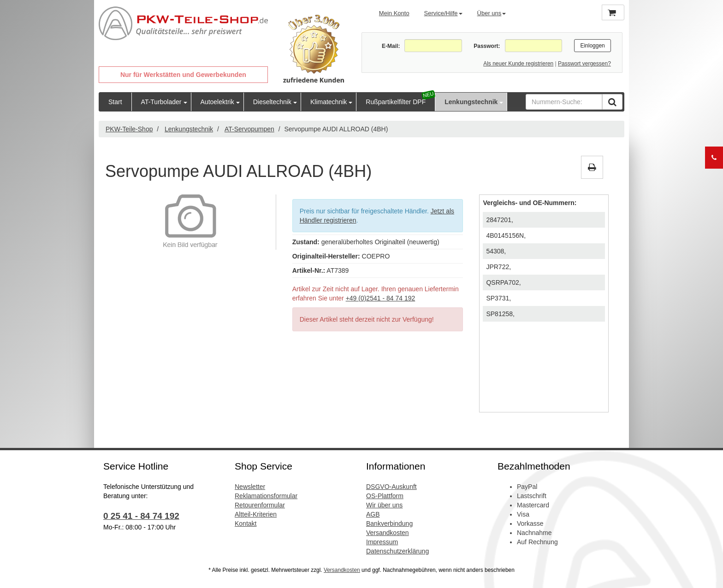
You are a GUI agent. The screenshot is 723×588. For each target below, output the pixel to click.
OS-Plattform (385, 496)
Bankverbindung (389, 523)
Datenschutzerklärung (397, 551)
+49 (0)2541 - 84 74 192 (381, 298)
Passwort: (487, 46)
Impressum (382, 542)
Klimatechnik (329, 102)
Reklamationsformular (266, 496)
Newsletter (250, 487)
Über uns (492, 13)
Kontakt (246, 523)
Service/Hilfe (443, 13)
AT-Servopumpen (249, 129)
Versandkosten (388, 533)
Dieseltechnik (272, 102)
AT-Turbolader (161, 102)
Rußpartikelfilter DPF (396, 102)
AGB (373, 514)
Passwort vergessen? (584, 64)
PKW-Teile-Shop (129, 129)
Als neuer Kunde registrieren (518, 64)
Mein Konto (394, 13)
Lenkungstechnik (471, 102)
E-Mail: (391, 46)
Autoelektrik (217, 102)
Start (115, 102)
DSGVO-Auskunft (391, 487)
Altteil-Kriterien (256, 514)
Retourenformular (260, 505)
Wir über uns (384, 505)
